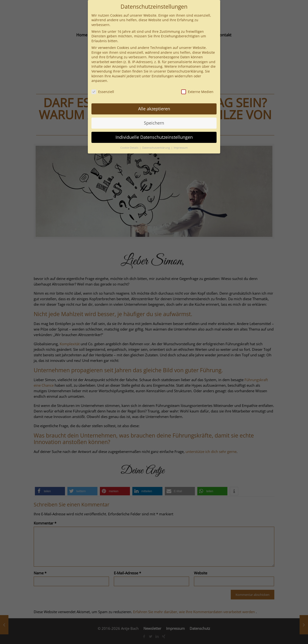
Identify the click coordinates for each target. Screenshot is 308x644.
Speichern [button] (154, 123)
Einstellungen (163, 76)
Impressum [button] (181, 148)
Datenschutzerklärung (185, 71)
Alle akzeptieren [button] (154, 109)
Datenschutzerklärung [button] (156, 148)
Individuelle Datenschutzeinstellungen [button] (154, 137)
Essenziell (103, 92)
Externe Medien (197, 92)
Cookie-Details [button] (130, 148)
